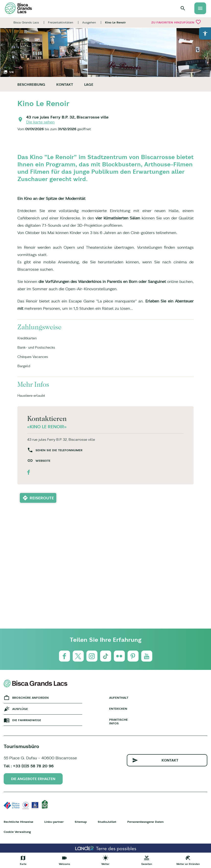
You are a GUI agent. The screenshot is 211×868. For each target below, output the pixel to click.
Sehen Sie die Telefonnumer (59, 450)
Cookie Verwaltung (17, 832)
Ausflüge (20, 709)
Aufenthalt (119, 698)
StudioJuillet (107, 822)
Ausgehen (89, 22)
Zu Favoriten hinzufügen (176, 22)
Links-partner (54, 822)
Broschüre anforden (30, 698)
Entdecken (118, 709)
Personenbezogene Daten (145, 822)
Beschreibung (31, 85)
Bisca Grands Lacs (26, 22)
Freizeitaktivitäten (61, 22)
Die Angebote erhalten (33, 779)
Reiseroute (42, 498)
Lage (89, 85)
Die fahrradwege (27, 720)
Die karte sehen (40, 122)
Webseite (43, 461)
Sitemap (81, 822)
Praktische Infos (118, 721)
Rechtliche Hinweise (18, 822)
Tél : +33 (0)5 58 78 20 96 (29, 766)
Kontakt (65, 85)
